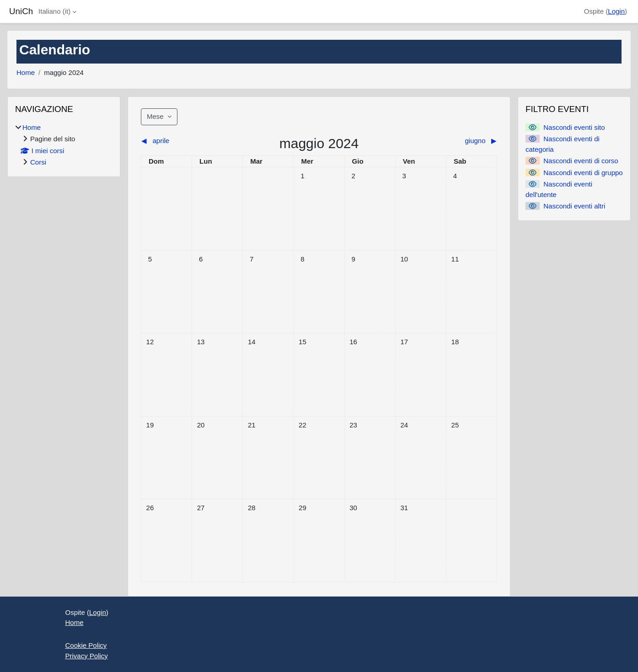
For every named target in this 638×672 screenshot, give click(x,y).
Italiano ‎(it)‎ (54, 11)
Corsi (38, 162)
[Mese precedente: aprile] (185, 141)
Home (26, 72)
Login (616, 11)
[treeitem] (64, 145)
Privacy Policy (87, 656)
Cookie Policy (86, 645)
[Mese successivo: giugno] (453, 141)
